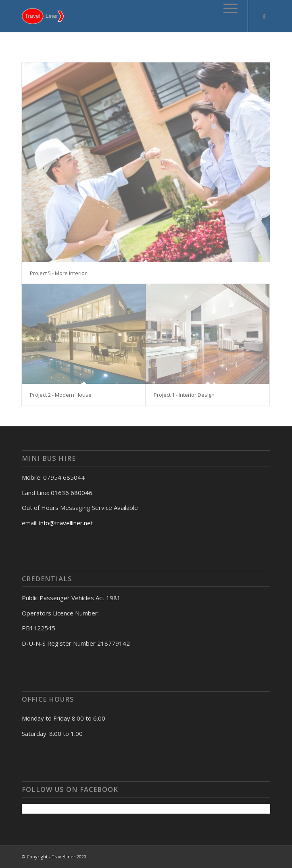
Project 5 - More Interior (58, 273)
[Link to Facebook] (264, 16)
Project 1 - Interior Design (184, 395)
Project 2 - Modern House (61, 395)
